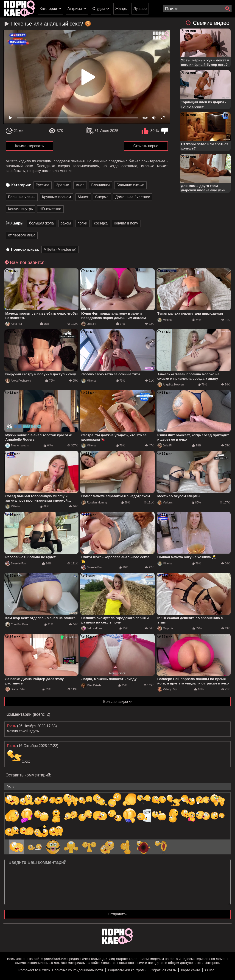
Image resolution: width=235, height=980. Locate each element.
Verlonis (165, 503)
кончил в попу (126, 223)
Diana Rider (15, 689)
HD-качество (50, 209)
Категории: (21, 185)
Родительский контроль (127, 970)
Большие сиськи (130, 185)
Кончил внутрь (20, 209)
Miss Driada (91, 685)
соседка (101, 223)
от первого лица (22, 235)
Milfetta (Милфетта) (60, 249)
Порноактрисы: (25, 249)
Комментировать (29, 146)
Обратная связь (163, 970)
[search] (228, 9)
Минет (83, 197)
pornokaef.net (55, 959)
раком (66, 223)
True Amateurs (17, 445)
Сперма (102, 197)
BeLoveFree (91, 628)
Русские (43, 185)
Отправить (117, 914)
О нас (210, 970)
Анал (80, 185)
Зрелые (63, 185)
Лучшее (140, 9)
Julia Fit (89, 324)
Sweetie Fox (16, 563)
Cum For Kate (17, 624)
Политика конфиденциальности (77, 970)
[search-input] (197, 9)
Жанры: (17, 223)
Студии (99, 9)
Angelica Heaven (171, 385)
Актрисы (75, 9)
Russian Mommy (94, 503)
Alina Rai (14, 324)
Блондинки (101, 185)
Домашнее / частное (133, 197)
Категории (48, 9)
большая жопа (41, 223)
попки (82, 223)
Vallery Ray (167, 689)
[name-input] (117, 787)
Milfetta (165, 320)
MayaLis (165, 628)
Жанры (121, 9)
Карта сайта (191, 970)
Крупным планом (56, 197)
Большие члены (22, 197)
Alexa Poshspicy (18, 381)
